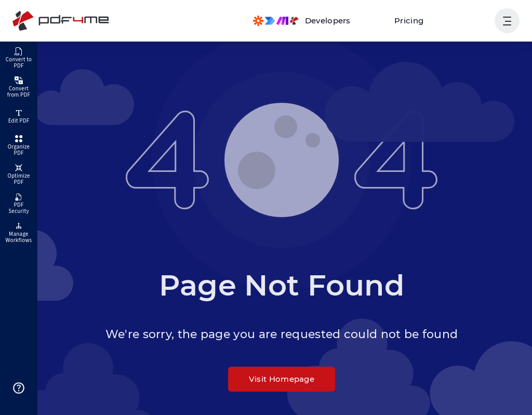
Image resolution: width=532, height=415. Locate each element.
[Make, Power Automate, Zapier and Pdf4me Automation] (302, 21)
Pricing (409, 21)
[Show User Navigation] (507, 21)
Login (471, 21)
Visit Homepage (282, 379)
